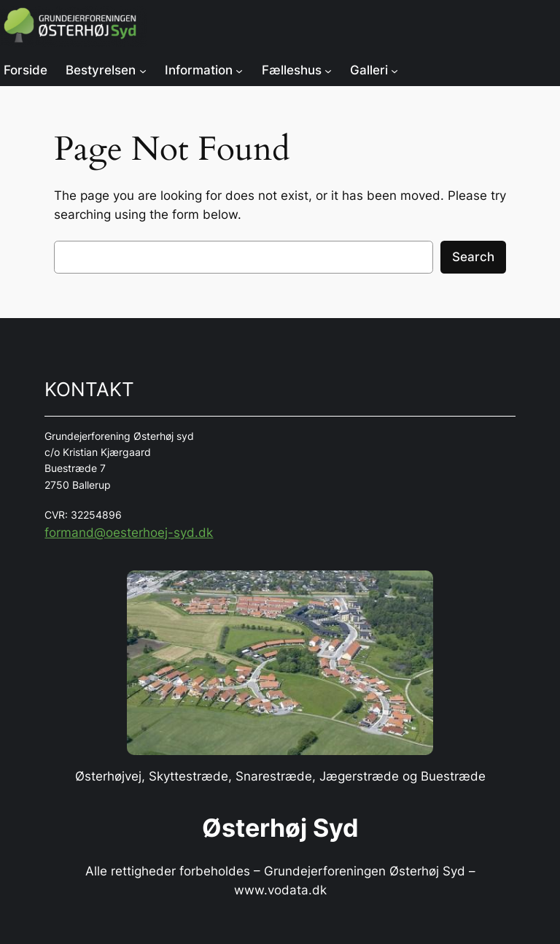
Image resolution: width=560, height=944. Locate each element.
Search (473, 257)
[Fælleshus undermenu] (328, 70)
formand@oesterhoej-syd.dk (129, 533)
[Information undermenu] (239, 70)
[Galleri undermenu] (394, 70)
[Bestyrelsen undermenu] (143, 70)
